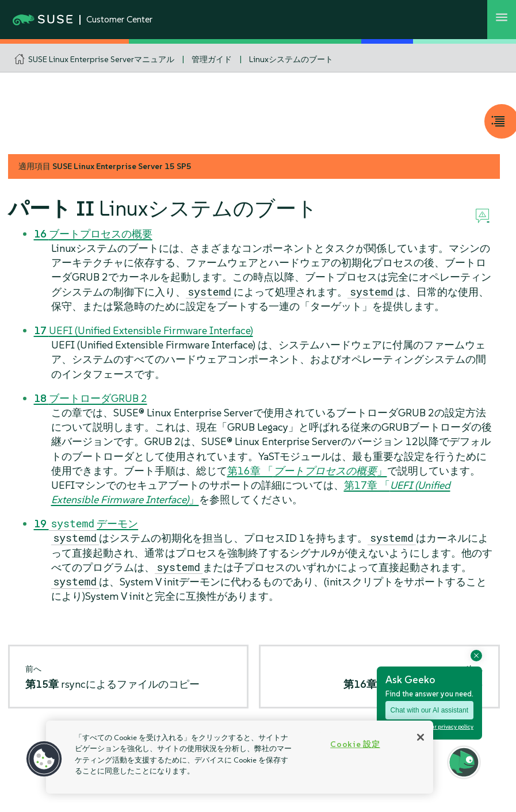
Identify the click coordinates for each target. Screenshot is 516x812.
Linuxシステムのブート (291, 59)
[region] (240, 757)
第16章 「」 (307, 471)
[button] (44, 759)
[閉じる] (421, 737)
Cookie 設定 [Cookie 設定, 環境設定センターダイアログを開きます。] (355, 744)
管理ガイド (212, 59)
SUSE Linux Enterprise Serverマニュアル (101, 59)
